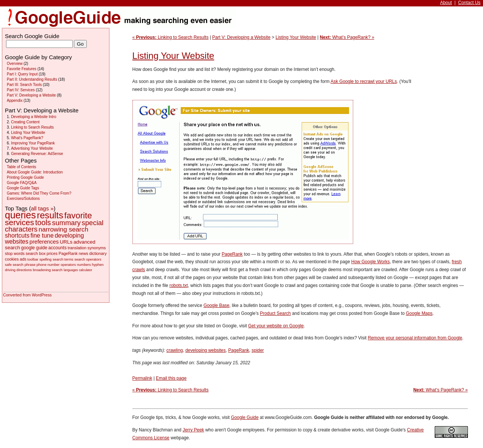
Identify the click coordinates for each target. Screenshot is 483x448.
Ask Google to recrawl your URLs (364, 81)
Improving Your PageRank (33, 143)
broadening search (48, 270)
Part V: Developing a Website (241, 37)
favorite (78, 216)
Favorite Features (22, 69)
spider (258, 350)
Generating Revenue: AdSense (37, 154)
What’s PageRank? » (347, 37)
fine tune (42, 236)
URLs (66, 242)
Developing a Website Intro (34, 117)
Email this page (171, 378)
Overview (15, 64)
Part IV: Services (21, 90)
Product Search (275, 313)
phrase (30, 265)
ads (23, 259)
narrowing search (63, 229)
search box (36, 253)
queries (20, 215)
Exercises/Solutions (23, 199)
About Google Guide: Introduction (35, 172)
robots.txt (179, 285)
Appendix (15, 100)
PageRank (232, 254)
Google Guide (245, 417)
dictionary (98, 253)
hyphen (98, 265)
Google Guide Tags (23, 188)
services (19, 222)
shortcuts (17, 236)
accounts (57, 248)
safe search (14, 265)
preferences (44, 242)
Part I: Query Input (22, 74)
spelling (45, 259)
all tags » (42, 208)
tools (43, 222)
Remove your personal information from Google (415, 338)
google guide (34, 248)
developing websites (205, 350)
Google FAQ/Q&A (22, 183)
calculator (85, 270)
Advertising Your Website (32, 148)
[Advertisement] (443, 113)
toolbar (33, 259)
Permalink (142, 378)
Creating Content (25, 122)
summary (66, 223)
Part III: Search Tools (24, 85)
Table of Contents (22, 167)
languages (71, 270)
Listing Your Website (296, 37)
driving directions (18, 270)
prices (52, 253)
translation (77, 248)
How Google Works (371, 262)
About (446, 3)
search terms (63, 259)
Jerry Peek (193, 430)
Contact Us (469, 3)
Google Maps (419, 313)
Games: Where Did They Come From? (39, 193)
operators (68, 265)
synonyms (97, 248)
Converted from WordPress (27, 295)
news (83, 253)
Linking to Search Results (32, 127)
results (50, 215)
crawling (175, 350)
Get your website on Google (276, 326)
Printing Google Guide (25, 177)
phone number (48, 265)
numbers (84, 265)
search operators (88, 259)
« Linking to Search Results (171, 37)
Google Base (216, 305)
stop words (15, 253)
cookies (12, 259)
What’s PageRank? (27, 138)
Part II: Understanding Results (32, 79)
